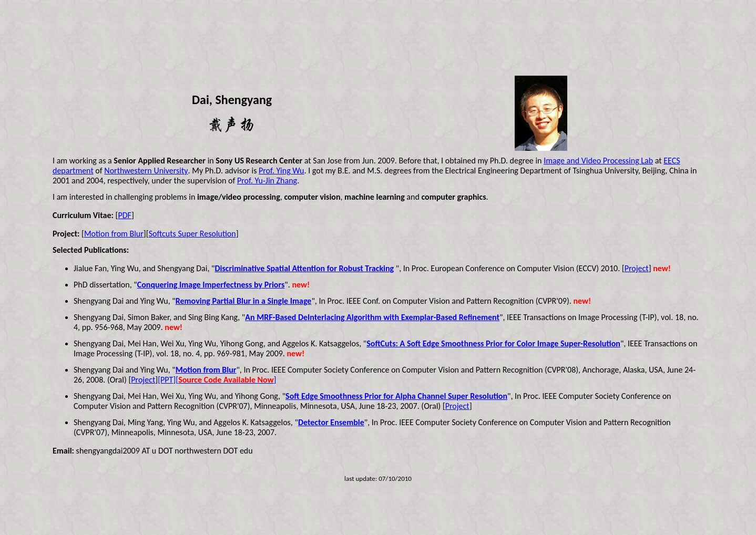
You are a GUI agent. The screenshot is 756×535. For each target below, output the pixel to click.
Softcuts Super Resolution (192, 234)
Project (637, 268)
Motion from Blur (114, 234)
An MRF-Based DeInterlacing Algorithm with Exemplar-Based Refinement (372, 317)
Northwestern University (146, 171)
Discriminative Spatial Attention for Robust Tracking (304, 268)
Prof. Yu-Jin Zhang (267, 181)
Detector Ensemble (331, 422)
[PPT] (167, 380)
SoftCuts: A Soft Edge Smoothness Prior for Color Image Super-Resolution (493, 343)
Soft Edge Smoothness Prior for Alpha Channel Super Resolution (396, 396)
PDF (124, 215)
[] (226, 380)
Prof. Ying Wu (281, 171)
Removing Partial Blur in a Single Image (244, 301)
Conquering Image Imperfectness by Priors (211, 285)
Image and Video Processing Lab (598, 161)
